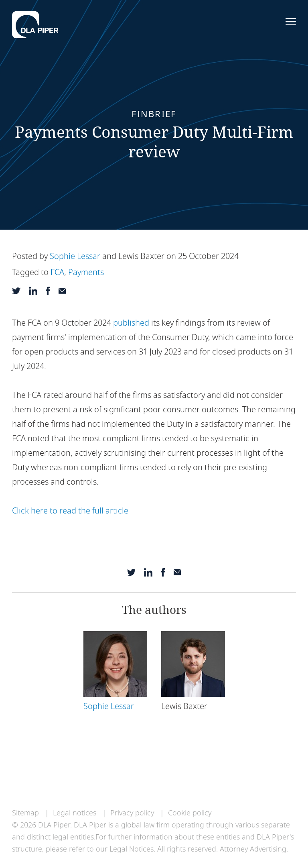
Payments (86, 272)
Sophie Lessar (75, 256)
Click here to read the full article (71, 511)
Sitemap (25, 813)
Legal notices (75, 813)
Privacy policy (132, 813)
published (131, 323)
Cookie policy (190, 813)
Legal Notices (132, 849)
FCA (57, 272)
